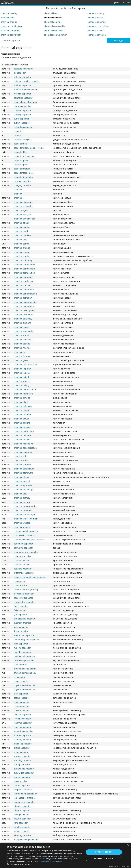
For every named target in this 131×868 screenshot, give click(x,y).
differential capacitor (24, 573)
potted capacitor (22, 698)
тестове (126, 2)
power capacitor (21, 702)
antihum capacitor (22, 85)
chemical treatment (23, 510)
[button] (44, 864)
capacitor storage (22, 169)
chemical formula (22, 356)
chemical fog (20, 352)
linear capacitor (21, 631)
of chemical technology (25, 673)
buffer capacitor (21, 119)
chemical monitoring (24, 394)
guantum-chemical (23, 623)
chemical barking (9, 13)
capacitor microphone (24, 156)
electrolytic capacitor (24, 594)
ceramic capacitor (22, 181)
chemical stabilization (24, 469)
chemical (18, 190)
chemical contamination (56, 35)
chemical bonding (96, 13)
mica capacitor (21, 644)
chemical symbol (22, 481)
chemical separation (23, 452)
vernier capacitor (22, 831)
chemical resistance (23, 444)
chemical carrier (95, 18)
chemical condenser (54, 31)
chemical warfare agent (25, 515)
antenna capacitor (22, 77)
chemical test (20, 494)
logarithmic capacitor (24, 635)
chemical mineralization (25, 390)
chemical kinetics (22, 381)
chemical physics (22, 398)
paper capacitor (21, 681)
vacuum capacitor (22, 819)
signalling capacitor (23, 744)
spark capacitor (21, 752)
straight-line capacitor (24, 769)
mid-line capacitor (22, 648)
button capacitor (22, 123)
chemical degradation (24, 306)
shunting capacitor (23, 740)
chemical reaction (22, 435)
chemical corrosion (97, 35)
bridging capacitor (22, 110)
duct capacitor (21, 585)
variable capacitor (22, 827)
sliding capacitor (22, 748)
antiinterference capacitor (26, 90)
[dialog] (65, 855)
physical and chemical (24, 685)
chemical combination (11, 26)
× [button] (128, 845)
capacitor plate (21, 165)
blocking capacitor (23, 106)
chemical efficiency (23, 319)
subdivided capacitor (24, 773)
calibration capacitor (24, 127)
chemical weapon (22, 523)
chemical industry (22, 377)
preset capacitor (21, 706)
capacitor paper (21, 160)
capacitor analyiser (23, 140)
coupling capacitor (23, 556)
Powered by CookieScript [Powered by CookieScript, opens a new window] (119, 867)
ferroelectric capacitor (24, 602)
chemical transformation (26, 506)
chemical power (21, 419)
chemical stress (21, 477)
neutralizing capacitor (24, 660)
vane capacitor (21, 823)
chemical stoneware (23, 473)
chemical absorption (24, 202)
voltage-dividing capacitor (26, 840)
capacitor (18, 131)
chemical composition (98, 26)
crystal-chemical (22, 560)
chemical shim (21, 460)
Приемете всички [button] (104, 852)
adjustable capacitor (24, 69)
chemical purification (24, 431)
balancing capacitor (23, 98)
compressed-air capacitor (26, 531)
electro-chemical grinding (26, 590)
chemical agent (21, 210)
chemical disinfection (24, 315)
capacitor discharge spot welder (29, 148)
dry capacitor (20, 581)
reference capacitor (23, 719)
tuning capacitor (21, 815)
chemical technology (24, 490)
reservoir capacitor (23, 723)
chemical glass (21, 360)
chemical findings (22, 348)
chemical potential (23, 415)
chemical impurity (22, 369)
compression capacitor (25, 535)
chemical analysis (22, 215)
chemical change (9, 22)
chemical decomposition (26, 302)
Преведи (118, 41)
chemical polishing (23, 406)
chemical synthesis (23, 485)
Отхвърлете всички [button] (104, 859)
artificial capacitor (22, 94)
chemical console (96, 31)
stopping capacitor (23, 760)
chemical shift (20, 456)
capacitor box (20, 144)
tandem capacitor (22, 777)
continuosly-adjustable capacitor (29, 540)
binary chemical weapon (25, 102)
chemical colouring (97, 22)
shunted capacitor (22, 735)
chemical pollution (23, 410)
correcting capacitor (23, 544)
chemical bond (51, 13)
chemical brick (8, 18)
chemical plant (21, 402)
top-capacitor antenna (24, 798)
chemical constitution (11, 35)
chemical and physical (24, 219)
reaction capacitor (22, 715)
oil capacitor (20, 677)
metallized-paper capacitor (26, 640)
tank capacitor (21, 781)
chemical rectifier (22, 440)
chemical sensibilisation (25, 448)
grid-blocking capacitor (25, 619)
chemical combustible (55, 26)
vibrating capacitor (23, 835)
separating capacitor (24, 731)
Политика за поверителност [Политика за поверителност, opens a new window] (50, 861)
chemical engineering (24, 331)
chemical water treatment (26, 519)
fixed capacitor (21, 606)
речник (117, 2)
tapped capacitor (22, 785)
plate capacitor (21, 694)
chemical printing (22, 423)
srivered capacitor (22, 756)
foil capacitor (20, 610)
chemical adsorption (24, 206)
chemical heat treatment (25, 365)
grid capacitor (20, 615)
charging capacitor (23, 185)
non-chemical (20, 665)
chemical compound (10, 31)
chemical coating (52, 22)
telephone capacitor (23, 790)
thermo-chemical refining (26, 794)
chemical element (22, 323)
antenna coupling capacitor (27, 81)
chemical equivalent (23, 340)
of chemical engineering (25, 669)
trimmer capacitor (22, 806)
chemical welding (22, 527)
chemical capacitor (53, 18)
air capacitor (20, 73)
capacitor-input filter (23, 177)
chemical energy (22, 327)
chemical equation (23, 335)
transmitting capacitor (24, 802)
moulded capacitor (23, 652)
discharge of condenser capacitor (30, 577)
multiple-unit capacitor (24, 656)
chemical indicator (23, 373)
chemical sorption (22, 465)
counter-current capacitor (26, 552)
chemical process (22, 427)
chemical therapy (22, 498)
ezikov (8, 3)
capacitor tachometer (24, 173)
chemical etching (22, 344)
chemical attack (21, 223)
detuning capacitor (23, 569)
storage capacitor (22, 765)
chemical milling (22, 385)
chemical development (25, 310)
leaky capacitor (21, 627)
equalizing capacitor (23, 598)
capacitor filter (21, 152)
